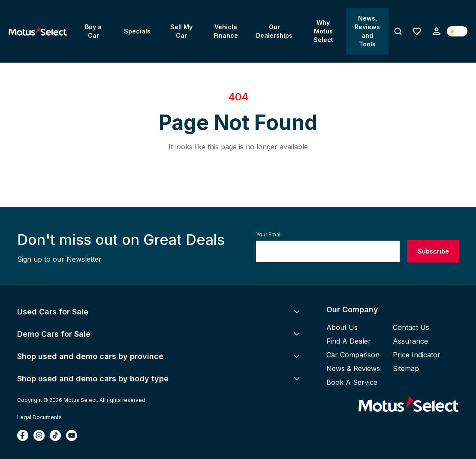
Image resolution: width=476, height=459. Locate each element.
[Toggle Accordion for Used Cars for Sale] (297, 311)
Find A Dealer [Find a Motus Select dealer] (349, 341)
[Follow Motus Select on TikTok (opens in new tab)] (55, 435)
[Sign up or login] (437, 31)
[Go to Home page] (38, 31)
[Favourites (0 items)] (417, 31)
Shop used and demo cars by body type (93, 379)
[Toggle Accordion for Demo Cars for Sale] (297, 334)
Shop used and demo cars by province (90, 356)
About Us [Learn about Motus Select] (342, 327)
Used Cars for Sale (53, 312)
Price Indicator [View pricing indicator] (417, 355)
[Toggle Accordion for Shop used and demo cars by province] (297, 356)
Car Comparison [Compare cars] (353, 355)
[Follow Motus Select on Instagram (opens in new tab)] (39, 435)
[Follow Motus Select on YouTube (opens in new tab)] (72, 435)
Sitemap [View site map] (406, 368)
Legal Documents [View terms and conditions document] (39, 417)
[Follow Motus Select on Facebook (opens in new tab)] (23, 435)
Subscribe (433, 251)
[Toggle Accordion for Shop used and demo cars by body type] (297, 378)
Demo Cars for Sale (54, 334)
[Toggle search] (398, 31)
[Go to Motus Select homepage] (409, 405)
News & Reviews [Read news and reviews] (353, 368)
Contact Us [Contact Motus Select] (411, 327)
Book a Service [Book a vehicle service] (352, 382)
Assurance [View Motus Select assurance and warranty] (410, 341)
